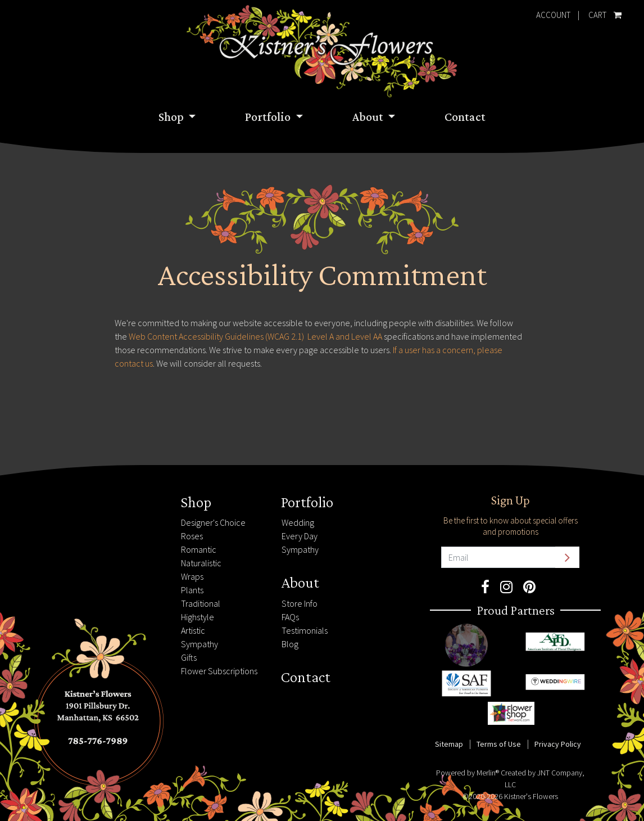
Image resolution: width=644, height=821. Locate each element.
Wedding (298, 522)
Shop (172, 117)
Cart (603, 12)
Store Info (300, 603)
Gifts (189, 657)
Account (553, 15)
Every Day (300, 536)
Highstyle (198, 617)
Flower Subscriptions (219, 671)
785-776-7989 (73, 499)
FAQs (290, 617)
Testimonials (305, 630)
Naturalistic (201, 563)
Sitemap (449, 744)
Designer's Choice (213, 522)
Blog (290, 644)
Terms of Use (499, 744)
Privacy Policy (558, 744)
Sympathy (199, 644)
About (369, 117)
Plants (192, 590)
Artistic (193, 630)
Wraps (192, 576)
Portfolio (269, 117)
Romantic (199, 549)
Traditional (201, 603)
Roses (192, 536)
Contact (465, 117)
